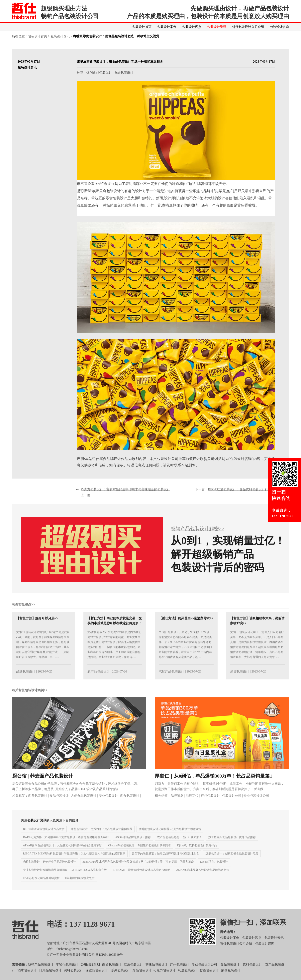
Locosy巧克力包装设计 (214, 869)
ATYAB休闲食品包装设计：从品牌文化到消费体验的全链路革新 (62, 853)
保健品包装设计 (97, 978)
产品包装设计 (210, 803)
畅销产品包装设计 (41, 972)
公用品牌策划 (90, 972)
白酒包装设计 (112, 972)
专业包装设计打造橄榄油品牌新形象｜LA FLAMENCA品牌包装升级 (65, 878)
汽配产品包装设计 (171, 679)
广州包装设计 (180, 972)
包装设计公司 (232, 803)
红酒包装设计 (133, 972)
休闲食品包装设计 (99, 73)
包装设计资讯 (217, 27)
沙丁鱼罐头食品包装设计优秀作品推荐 (232, 845)
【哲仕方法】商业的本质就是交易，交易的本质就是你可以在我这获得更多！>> (115, 631)
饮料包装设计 (252, 972)
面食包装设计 (130, 803)
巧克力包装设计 (164, 978)
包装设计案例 (167, 27)
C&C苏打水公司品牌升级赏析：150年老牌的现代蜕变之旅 (59, 886)
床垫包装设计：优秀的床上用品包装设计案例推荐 (102, 837)
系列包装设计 (121, 978)
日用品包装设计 (50, 978)
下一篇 (240, 500)
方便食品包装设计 (84, 803)
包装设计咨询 (279, 27)
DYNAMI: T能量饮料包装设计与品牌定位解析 (141, 878)
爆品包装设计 (142, 978)
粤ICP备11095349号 (109, 962)
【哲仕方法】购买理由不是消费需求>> (186, 626)
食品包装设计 (124, 73)
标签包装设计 (209, 978)
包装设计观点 (192, 27)
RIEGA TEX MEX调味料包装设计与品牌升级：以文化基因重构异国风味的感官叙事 (74, 861)
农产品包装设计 (99, 679)
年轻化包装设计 (67, 972)
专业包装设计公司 (256, 803)
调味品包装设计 (156, 972)
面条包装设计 (38, 803)
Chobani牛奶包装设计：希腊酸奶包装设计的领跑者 (139, 853)
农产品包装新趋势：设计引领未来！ (179, 845)
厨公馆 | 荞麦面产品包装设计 (43, 783)
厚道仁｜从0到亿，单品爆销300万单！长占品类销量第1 (213, 783)
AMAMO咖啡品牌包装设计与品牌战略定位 (203, 878)
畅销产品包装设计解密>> (198, 536)
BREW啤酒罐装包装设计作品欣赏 (44, 837)
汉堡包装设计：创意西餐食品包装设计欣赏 (232, 861)
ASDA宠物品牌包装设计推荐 (133, 845)
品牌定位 (192, 803)
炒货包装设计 (240, 679)
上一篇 (126, 500)
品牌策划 (177, 803)
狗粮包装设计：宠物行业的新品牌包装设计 (50, 869)
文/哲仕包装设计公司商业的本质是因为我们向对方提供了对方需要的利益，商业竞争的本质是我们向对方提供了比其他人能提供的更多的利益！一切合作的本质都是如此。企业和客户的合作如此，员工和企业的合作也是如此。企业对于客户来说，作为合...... (114, 652)
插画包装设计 (231, 978)
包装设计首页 (142, 27)
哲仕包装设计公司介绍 (248, 27)
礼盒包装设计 (187, 978)
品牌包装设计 (26, 679)
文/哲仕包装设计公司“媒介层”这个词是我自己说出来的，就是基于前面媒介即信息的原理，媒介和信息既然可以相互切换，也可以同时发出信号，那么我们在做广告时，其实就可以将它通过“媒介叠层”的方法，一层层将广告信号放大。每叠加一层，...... (43, 652)
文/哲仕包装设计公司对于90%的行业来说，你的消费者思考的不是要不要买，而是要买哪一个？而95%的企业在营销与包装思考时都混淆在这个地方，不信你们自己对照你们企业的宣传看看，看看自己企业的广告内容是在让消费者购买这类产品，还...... (185, 652)
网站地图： (228, 940)
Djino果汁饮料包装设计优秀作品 (197, 853)
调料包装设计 (73, 978)
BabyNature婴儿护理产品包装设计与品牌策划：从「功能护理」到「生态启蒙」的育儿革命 (138, 869)
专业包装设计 (108, 803)
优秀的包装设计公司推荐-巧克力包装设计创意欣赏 (170, 837)
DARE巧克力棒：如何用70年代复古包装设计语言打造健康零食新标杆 (66, 845)
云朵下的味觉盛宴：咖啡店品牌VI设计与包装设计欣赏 (165, 861)
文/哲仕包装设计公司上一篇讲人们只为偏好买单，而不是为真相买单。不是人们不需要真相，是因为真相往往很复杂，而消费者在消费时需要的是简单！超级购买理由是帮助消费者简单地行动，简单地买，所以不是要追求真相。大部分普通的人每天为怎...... (257, 652)
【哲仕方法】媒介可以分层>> (37, 626)
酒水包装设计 (27, 978)
